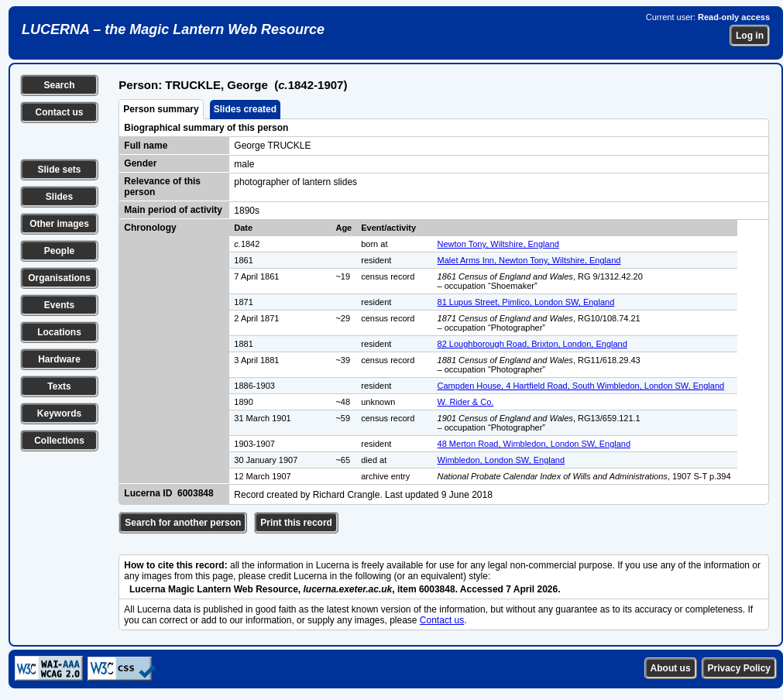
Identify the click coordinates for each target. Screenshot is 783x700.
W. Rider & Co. (466, 402)
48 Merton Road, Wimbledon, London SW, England (534, 444)
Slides (59, 197)
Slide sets (59, 170)
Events (59, 305)
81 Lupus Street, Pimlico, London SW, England (526, 302)
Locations (59, 332)
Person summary (161, 109)
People (59, 251)
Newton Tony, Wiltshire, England (498, 244)
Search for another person (183, 523)
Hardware (59, 359)
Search (59, 85)
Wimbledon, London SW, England (501, 460)
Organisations (59, 278)
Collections (59, 441)
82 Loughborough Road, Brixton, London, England (532, 344)
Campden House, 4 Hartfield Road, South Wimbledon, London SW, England (581, 386)
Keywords (59, 413)
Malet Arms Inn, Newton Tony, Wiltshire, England (529, 260)
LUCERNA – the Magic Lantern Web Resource (173, 29)
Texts (59, 386)
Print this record (296, 523)
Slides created (245, 109)
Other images (59, 224)
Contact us (59, 112)
